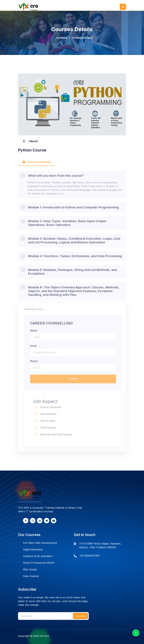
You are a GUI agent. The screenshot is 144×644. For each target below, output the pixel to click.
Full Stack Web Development (40, 543)
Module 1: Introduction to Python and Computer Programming (73, 208)
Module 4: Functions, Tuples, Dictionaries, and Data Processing (75, 257)
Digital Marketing (33, 549)
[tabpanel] (72, 234)
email (34, 346)
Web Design (30, 569)
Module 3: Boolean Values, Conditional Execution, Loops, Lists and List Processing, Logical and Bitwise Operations (74, 242)
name (35, 331)
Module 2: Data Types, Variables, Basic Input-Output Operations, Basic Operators (67, 224)
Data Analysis (31, 576)
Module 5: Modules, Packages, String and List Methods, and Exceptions (72, 273)
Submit (74, 379)
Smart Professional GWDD (39, 563)
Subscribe (80, 616)
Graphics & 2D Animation (38, 556)
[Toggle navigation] (123, 7)
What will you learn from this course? (56, 177)
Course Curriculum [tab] (37, 162)
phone (35, 361)
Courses (62, 38)
